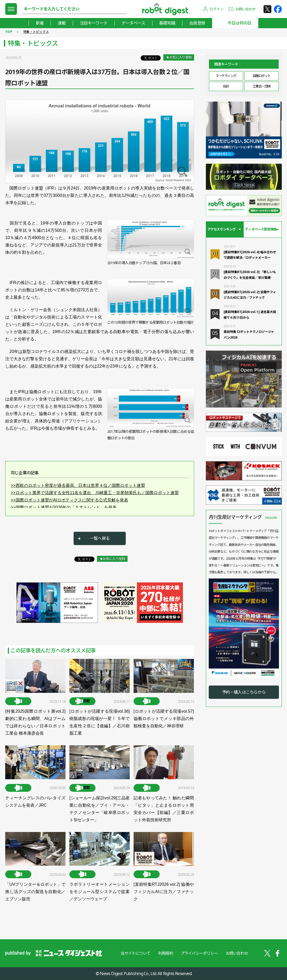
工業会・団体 (262, 86)
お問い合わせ (245, 9)
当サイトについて (135, 953)
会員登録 (197, 23)
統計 (226, 86)
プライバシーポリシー (199, 953)
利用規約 (166, 953)
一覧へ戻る (100, 538)
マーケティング (226, 76)
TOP (9, 32)
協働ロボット (262, 76)
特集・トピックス (36, 32)
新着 (40, 23)
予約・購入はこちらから (244, 692)
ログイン (216, 9)
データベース (133, 23)
